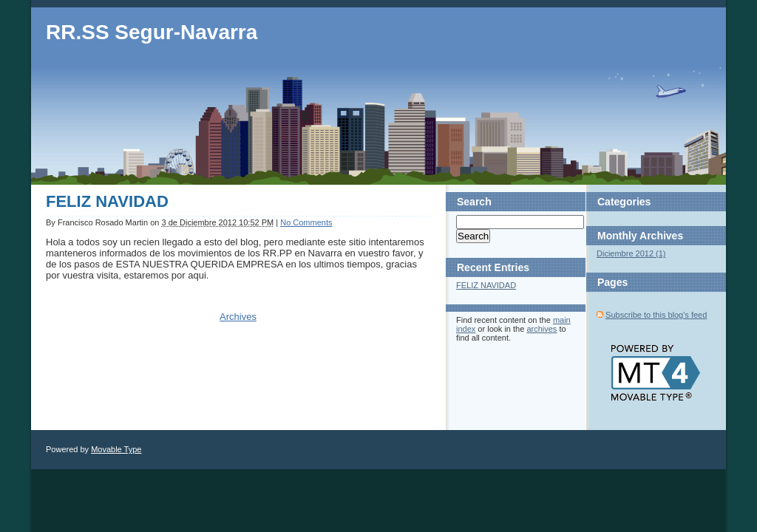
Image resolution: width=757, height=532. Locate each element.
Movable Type (116, 449)
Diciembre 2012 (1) (631, 253)
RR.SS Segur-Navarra (152, 32)
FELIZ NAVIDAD (107, 201)
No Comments (306, 222)
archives (542, 329)
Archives (238, 317)
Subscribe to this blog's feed (656, 315)
